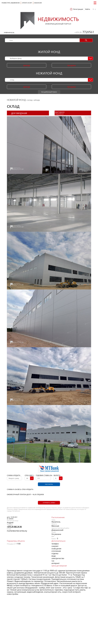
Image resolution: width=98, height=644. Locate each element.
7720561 (84, 32)
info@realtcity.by (9, 32)
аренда (27, 65)
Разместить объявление (11, 3)
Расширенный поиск (49, 92)
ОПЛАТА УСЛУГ (27, 3)
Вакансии (38, 3)
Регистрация (78, 9)
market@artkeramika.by (17, 531)
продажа (71, 65)
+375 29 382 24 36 (14, 527)
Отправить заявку (49, 503)
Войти (88, 9)
